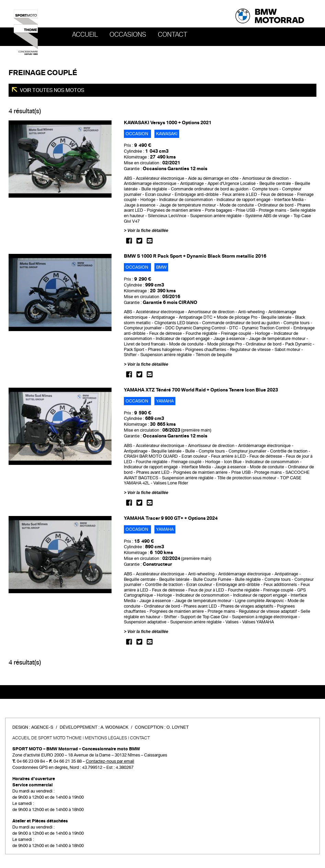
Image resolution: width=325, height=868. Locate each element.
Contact (173, 35)
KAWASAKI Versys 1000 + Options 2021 (168, 123)
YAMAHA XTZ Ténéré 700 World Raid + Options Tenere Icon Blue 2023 (201, 390)
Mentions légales (106, 738)
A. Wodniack (114, 727)
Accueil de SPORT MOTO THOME (47, 738)
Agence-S (42, 727)
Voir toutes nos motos (52, 90)
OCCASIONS (128, 35)
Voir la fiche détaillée (148, 231)
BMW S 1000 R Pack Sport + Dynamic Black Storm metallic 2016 (195, 256)
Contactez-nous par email (110, 761)
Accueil (85, 35)
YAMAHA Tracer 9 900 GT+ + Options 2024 (171, 518)
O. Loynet (178, 727)
